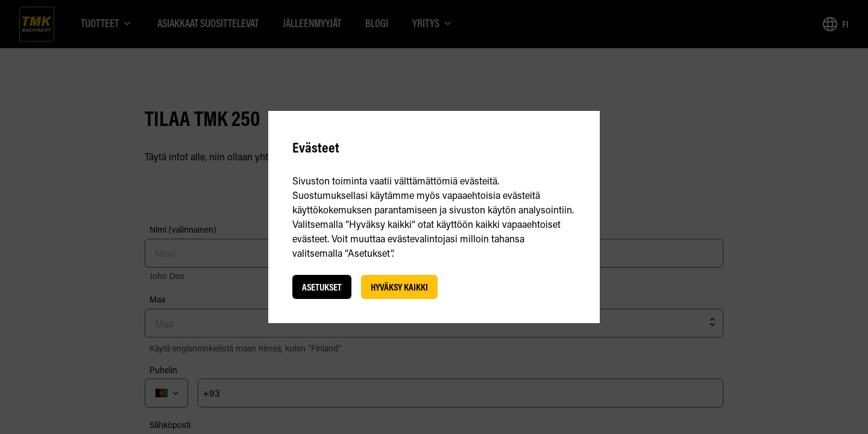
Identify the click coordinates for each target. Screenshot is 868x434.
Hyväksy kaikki (399, 287)
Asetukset (322, 287)
